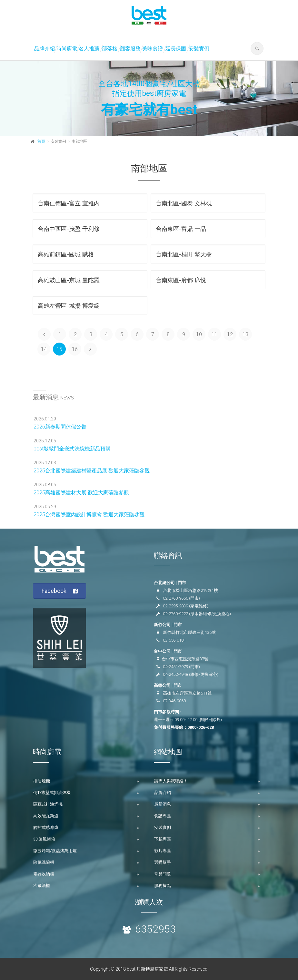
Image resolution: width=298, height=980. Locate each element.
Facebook (60, 591)
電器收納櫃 (44, 874)
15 (59, 349)
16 (75, 349)
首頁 (41, 141)
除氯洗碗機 (44, 862)
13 (245, 334)
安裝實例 (199, 49)
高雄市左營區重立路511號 (187, 693)
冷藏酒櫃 (42, 886)
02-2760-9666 (175, 598)
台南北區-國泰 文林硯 (184, 203)
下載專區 (163, 839)
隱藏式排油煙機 (48, 804)
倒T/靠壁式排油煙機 (52, 793)
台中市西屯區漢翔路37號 (185, 659)
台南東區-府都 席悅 (181, 280)
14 (44, 349)
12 (230, 334)
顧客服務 (130, 49)
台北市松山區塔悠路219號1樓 (190, 590)
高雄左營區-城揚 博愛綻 (69, 306)
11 (214, 334)
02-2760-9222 (175, 614)
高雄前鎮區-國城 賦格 (66, 254)
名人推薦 (89, 49)
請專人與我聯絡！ (171, 781)
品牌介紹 (45, 49)
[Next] (90, 349)
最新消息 (163, 804)
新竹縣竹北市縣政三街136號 (189, 632)
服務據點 (163, 886)
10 (199, 334)
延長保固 (176, 49)
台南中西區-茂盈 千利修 (69, 229)
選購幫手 (163, 862)
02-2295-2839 (175, 606)
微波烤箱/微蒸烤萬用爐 (55, 851)
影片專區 (163, 851)
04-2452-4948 (175, 674)
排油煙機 (42, 781)
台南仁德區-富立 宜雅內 (69, 203)
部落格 (110, 49)
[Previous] (44, 334)
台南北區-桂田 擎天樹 (184, 254)
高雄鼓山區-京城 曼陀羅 (69, 280)
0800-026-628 (201, 727)
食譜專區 (163, 816)
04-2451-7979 (175, 667)
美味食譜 (153, 49)
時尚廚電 (67, 49)
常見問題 (163, 874)
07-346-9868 (174, 701)
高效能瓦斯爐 (46, 816)
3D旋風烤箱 (44, 839)
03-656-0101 (174, 640)
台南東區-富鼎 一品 (181, 229)
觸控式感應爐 (46, 827)
